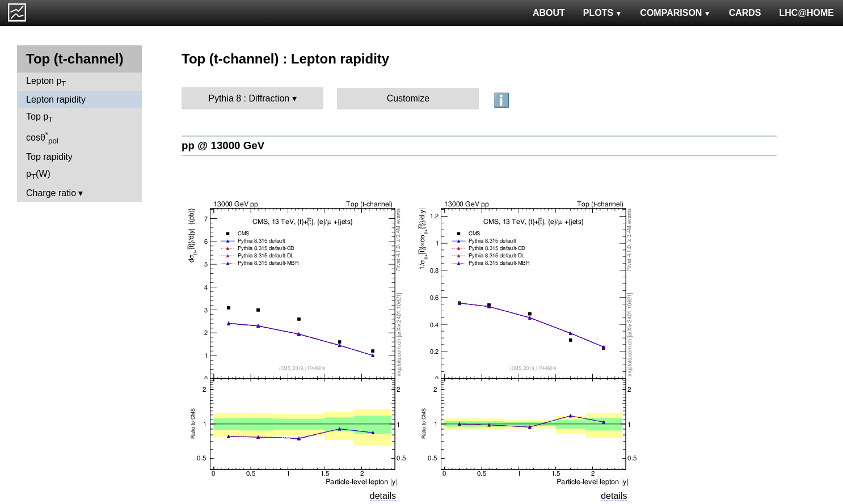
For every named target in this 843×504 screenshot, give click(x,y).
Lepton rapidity (56, 99)
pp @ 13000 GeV (223, 145)
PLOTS (603, 13)
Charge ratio (51, 193)
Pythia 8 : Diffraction (249, 98)
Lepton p (46, 82)
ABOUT (549, 13)
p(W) (38, 175)
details (383, 496)
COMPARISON (675, 13)
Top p (39, 118)
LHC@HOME (807, 13)
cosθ (42, 138)
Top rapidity (49, 157)
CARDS (745, 13)
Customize (408, 98)
